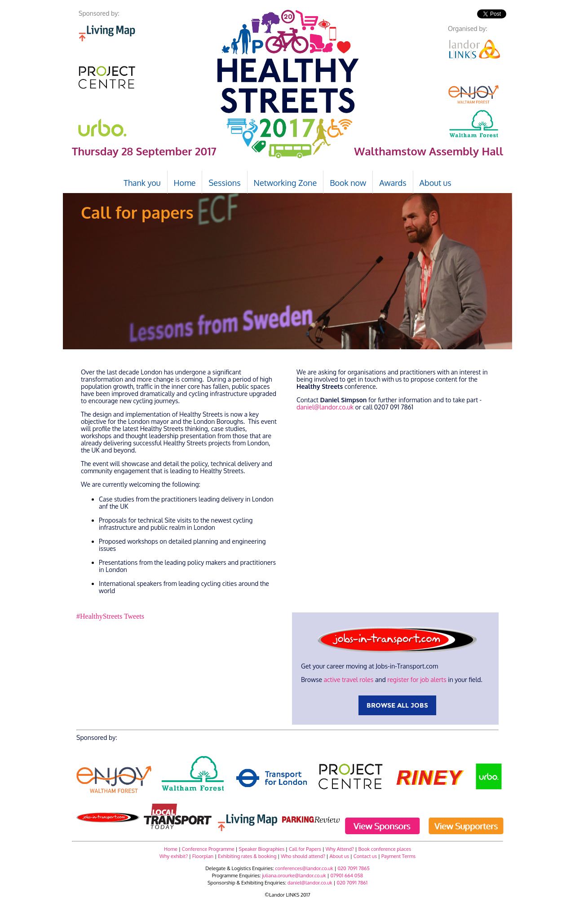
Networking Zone (285, 183)
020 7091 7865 (354, 868)
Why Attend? (339, 849)
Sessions (224, 183)
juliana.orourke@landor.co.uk (294, 876)
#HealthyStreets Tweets (110, 616)
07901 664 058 (347, 876)
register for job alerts (417, 680)
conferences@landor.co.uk (304, 868)
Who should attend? (303, 856)
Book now (348, 183)
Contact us (365, 856)
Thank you (142, 183)
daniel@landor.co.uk (325, 407)
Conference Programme (208, 849)
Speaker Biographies (262, 849)
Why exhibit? (174, 856)
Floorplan (203, 856)
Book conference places (385, 849)
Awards (393, 183)
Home (171, 849)
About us (339, 856)
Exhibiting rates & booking (247, 856)
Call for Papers (305, 849)
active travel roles (348, 680)
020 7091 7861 (352, 883)
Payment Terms (398, 856)
